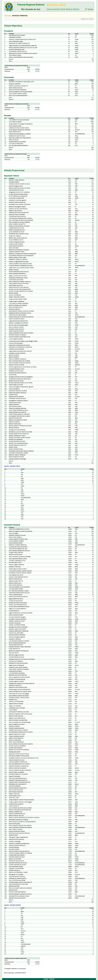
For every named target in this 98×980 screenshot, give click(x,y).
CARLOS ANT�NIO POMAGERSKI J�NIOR (21, 387)
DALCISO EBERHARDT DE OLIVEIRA (19, 764)
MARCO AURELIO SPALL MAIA (17, 258)
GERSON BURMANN (15, 786)
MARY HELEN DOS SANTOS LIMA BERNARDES (22, 822)
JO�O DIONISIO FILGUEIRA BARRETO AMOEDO (23, 46)
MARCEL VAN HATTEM (15, 211)
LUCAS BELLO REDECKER (17, 198)
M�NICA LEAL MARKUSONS (17, 718)
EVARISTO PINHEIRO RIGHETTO (18, 780)
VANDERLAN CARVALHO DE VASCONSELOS (22, 684)
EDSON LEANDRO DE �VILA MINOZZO (20, 770)
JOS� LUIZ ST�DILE (15, 236)
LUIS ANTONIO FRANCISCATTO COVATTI (21, 218)
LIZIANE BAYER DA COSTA (16, 228)
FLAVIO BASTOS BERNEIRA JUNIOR (19, 607)
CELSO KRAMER (14, 533)
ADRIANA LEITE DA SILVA (16, 371)
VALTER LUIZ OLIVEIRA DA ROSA (18, 443)
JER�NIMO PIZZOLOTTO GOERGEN (19, 192)
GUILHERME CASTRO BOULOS (18, 52)
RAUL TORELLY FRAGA (16, 829)
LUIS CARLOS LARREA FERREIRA (19, 304)
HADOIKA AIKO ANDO (15, 403)
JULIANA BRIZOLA (14, 611)
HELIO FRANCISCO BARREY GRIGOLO (20, 282)
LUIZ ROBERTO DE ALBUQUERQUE (19, 120)
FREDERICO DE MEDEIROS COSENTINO (21, 347)
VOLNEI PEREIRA (14, 847)
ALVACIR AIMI (13, 375)
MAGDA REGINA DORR (15, 418)
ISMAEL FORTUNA (14, 794)
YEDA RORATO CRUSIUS (16, 246)
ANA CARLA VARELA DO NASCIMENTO (20, 138)
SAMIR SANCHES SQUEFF (16, 331)
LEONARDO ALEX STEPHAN (17, 708)
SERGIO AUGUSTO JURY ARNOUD (19, 287)
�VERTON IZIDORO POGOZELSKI (19, 651)
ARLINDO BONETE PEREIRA (17, 635)
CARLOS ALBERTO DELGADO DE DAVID (20, 264)
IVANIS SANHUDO (14, 405)
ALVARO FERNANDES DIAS (17, 50)
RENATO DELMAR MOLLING (17, 230)
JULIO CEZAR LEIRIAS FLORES (18, 94)
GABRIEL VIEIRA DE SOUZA (17, 621)
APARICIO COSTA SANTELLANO (18, 687)
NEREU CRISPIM (14, 270)
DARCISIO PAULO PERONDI (17, 215)
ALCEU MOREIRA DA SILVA (17, 232)
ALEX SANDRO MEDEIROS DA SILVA (19, 551)
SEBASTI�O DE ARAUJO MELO (18, 569)
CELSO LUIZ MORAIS (15, 295)
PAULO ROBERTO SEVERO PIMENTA (19, 222)
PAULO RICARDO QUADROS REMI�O (20, 557)
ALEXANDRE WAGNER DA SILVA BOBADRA (21, 256)
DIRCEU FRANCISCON (15, 579)
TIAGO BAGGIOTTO (14, 649)
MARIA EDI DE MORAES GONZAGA (19, 250)
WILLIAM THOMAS (14, 849)
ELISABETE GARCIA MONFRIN (18, 619)
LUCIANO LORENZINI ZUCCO (17, 561)
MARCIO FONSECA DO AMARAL (18, 305)
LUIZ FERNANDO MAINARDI (17, 673)
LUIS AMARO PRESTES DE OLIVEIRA (19, 416)
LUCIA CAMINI (13, 710)
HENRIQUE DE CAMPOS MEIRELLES (19, 43)
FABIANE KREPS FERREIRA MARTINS (20, 782)
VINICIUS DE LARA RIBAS (16, 633)
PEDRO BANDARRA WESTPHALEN (19, 272)
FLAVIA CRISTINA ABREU (16, 343)
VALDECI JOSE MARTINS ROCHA (18, 577)
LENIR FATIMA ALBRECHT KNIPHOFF (19, 414)
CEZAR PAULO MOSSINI (16, 661)
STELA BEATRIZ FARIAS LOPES (18, 559)
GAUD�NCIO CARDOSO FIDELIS (18, 401)
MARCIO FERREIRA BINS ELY (17, 814)
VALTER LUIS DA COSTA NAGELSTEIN (20, 289)
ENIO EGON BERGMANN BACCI (18, 778)
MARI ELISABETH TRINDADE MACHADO (20, 426)
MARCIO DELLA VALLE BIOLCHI (18, 238)
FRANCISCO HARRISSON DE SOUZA (19, 345)
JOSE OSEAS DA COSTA (16, 286)
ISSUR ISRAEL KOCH (15, 796)
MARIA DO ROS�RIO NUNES (17, 207)
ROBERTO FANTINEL (15, 567)
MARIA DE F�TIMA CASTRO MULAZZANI (21, 714)
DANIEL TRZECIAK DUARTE (17, 297)
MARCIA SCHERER (14, 422)
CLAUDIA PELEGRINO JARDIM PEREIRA (20, 571)
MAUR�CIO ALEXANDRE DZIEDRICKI (20, 205)
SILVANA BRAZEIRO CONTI (17, 369)
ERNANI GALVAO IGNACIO (16, 397)
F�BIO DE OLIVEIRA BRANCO (18, 609)
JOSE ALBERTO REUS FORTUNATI (19, 284)
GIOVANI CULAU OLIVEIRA (17, 349)
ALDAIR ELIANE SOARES (16, 244)
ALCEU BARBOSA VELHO (16, 240)
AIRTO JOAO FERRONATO (16, 742)
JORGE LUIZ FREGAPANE (16, 702)
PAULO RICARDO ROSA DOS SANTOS (20, 363)
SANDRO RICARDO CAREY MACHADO (20, 647)
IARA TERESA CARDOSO (16, 792)
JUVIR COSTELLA (14, 806)
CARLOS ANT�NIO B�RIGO (17, 637)
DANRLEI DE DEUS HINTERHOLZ (18, 209)
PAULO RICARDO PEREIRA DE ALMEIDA (20, 828)
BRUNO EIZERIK (14, 293)
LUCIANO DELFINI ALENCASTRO (18, 547)
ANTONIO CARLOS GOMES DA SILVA (19, 184)
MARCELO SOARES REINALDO (18, 545)
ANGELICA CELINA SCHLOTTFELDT (19, 754)
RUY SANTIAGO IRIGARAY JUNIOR (19, 591)
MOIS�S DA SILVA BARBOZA (17, 430)
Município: (8, 16)
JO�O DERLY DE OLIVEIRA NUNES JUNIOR (21, 268)
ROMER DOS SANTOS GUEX (17, 136)
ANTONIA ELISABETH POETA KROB (19, 756)
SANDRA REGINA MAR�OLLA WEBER (20, 134)
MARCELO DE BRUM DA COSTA (18, 420)
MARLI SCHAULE (14, 140)
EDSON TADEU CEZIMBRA (16, 772)
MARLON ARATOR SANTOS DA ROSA (20, 188)
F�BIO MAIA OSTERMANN (17, 665)
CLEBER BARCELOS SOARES (17, 142)
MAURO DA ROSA (14, 428)
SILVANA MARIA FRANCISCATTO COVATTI (21, 732)
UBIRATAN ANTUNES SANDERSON (19, 213)
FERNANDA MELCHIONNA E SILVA (19, 234)
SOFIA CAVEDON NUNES (16, 615)
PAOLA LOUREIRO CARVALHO (18, 359)
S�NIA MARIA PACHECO (16, 599)
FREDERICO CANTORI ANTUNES (18, 663)
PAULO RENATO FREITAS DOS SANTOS (20, 826)
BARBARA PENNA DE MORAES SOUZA (20, 313)
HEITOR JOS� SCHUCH (16, 186)
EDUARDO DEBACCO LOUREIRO (18, 774)
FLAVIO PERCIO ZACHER (16, 280)
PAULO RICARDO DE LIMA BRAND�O (20, 722)
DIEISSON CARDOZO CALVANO (18, 391)
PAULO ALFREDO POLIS (16, 307)
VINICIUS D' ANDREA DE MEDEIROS (19, 844)
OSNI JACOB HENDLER (16, 585)
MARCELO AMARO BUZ (16, 812)
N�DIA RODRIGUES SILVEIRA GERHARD (21, 613)
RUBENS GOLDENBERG (16, 440)
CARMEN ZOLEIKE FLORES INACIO (19, 128)
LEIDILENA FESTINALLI (16, 671)
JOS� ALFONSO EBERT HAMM (18, 299)
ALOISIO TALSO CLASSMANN (17, 746)
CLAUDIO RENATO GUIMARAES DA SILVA (21, 266)
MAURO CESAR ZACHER (16, 716)
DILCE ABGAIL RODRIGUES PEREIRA (20, 130)
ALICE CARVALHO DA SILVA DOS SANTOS (21, 744)
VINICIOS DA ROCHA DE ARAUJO (18, 597)
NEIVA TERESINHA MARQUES (17, 643)
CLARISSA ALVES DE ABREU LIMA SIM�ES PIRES (23, 341)
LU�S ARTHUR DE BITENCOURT (18, 321)
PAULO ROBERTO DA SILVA (17, 724)
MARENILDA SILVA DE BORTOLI (18, 675)
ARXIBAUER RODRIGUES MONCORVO (20, 379)
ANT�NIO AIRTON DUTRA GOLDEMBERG (21, 377)
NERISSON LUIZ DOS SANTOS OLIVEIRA (21, 432)
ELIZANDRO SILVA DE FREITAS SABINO (20, 573)
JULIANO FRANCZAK (15, 623)
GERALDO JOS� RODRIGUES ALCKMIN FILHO (22, 40)
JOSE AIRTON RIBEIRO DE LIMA (18, 549)
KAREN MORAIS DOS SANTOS (18, 412)
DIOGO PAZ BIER (14, 248)
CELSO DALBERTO (14, 389)
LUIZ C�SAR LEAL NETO (16, 575)
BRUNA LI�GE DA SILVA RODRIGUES (20, 690)
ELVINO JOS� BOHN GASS (17, 242)
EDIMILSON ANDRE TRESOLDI (18, 393)
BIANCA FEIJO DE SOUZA (16, 381)
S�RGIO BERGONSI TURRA (17, 734)
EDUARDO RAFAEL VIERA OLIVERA (19, 698)
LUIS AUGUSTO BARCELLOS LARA (19, 712)
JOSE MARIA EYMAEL (15, 55)
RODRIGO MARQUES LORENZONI (19, 631)
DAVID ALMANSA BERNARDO (17, 274)
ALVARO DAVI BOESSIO (16, 748)
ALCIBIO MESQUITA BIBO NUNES (18, 194)
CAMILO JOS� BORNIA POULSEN (19, 262)
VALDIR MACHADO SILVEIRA (17, 442)
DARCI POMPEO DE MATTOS (17, 224)
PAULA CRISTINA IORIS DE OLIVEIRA (19, 361)
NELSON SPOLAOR (14, 824)
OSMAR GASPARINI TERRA (17, 252)
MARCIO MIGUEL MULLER (16, 816)
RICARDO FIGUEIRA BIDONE (17, 679)
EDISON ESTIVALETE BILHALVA (18, 603)
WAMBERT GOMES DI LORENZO (18, 259)
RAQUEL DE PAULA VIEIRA (17, 365)
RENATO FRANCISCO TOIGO (17, 436)
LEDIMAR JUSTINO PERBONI (17, 353)
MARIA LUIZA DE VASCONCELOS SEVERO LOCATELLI (24, 818)
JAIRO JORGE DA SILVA (16, 88)
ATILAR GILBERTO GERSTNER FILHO (20, 337)
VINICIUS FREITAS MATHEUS (17, 846)
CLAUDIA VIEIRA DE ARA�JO (17, 617)
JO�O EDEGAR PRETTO (16, 581)
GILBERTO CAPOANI (15, 639)
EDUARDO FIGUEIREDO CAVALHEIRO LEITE (22, 82)
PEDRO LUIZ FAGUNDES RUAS (18, 605)
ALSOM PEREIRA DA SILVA (17, 657)
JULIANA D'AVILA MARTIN (16, 804)
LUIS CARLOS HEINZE (15, 122)
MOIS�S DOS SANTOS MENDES (18, 627)
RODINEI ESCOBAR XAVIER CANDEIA (20, 438)
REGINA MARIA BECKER (16, 645)
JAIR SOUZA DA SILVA (15, 407)
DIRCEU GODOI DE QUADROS (18, 768)
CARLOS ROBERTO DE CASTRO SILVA (20, 692)
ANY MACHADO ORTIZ (15, 563)
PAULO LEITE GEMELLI (16, 537)
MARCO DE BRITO (14, 355)
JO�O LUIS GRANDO (15, 706)
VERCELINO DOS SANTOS (16, 839)
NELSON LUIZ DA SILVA (16, 555)
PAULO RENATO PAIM (15, 126)
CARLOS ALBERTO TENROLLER (18, 762)
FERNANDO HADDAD (15, 37)
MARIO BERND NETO (15, 132)
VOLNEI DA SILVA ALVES (16, 601)
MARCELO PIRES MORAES (17, 180)
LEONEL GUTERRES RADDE (17, 625)
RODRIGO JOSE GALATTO (16, 329)
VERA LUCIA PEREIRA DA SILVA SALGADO (21, 57)
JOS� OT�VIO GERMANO (17, 301)
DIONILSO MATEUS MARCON (17, 202)
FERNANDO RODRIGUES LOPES (18, 278)
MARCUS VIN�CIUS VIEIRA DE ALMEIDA (21, 531)
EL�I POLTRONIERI (15, 776)
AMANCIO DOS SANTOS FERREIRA (19, 750)
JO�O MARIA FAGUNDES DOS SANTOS (20, 351)
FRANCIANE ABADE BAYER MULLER (19, 593)
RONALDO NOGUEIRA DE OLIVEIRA (19, 226)
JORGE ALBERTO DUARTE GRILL (18, 539)
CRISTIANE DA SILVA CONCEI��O (19, 694)
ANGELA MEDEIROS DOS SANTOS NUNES (21, 333)
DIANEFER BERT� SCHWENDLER (19, 766)
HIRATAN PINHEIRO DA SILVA (17, 535)
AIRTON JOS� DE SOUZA (16, 655)
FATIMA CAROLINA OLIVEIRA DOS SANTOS (21, 317)
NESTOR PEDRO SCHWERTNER (18, 720)
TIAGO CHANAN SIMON (16, 595)
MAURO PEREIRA (14, 357)
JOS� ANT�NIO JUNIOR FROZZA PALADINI (21, 800)
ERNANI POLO (13, 700)
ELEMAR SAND (13, 395)
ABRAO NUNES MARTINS (16, 738)
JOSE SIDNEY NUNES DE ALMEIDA (19, 669)
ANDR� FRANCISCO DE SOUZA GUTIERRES (22, 659)
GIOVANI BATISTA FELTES (16, 190)
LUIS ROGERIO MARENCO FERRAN (19, 641)
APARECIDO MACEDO (15, 685)
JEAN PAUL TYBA (14, 798)
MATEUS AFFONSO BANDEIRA (18, 90)
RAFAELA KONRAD (14, 726)
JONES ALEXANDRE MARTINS (18, 409)
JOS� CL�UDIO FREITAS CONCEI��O (21, 802)
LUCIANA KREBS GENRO (16, 589)
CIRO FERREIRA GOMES (16, 42)
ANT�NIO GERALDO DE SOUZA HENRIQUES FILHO (24, 758)
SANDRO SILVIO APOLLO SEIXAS (18, 730)
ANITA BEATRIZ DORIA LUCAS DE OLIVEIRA (21, 311)
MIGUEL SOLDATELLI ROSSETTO (18, 86)
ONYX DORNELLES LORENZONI (18, 196)
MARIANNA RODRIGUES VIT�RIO (19, 820)
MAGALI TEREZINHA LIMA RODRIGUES (20, 810)
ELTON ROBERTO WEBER (16, 541)
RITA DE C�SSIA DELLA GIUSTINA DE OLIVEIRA (23, 367)
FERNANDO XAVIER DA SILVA (17, 399)
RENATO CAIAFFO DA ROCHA (17, 629)
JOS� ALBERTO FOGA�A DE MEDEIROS (21, 124)
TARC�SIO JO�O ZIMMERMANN (18, 837)
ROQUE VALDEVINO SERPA (17, 831)
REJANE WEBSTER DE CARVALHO (19, 434)
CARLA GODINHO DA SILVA (17, 760)
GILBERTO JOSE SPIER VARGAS (18, 667)
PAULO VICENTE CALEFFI (16, 327)
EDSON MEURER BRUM (16, 543)
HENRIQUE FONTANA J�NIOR (18, 200)
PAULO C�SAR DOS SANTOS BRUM (19, 677)
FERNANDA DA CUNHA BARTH (18, 784)
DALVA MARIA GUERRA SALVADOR (19, 696)
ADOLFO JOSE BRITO (15, 740)
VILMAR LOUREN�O (15, 842)
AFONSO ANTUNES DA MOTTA (18, 373)
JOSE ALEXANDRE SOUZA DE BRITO (19, 587)
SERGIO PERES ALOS (15, 583)
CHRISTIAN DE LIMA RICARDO (18, 315)
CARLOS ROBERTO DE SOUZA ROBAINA (21, 92)
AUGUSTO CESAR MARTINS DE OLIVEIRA (21, 291)
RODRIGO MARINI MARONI (17, 728)
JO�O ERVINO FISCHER (16, 704)
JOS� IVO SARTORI (15, 84)
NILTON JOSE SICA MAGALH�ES (18, 325)
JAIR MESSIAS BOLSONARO (17, 35)
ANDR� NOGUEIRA (15, 752)
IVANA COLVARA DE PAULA (17, 319)
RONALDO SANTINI (14, 309)
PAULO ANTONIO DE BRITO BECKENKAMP (21, 220)
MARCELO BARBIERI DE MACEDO (19, 323)
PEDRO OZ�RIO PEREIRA (17, 565)
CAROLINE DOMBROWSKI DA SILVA (19, 529)
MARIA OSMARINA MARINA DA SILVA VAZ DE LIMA (23, 48)
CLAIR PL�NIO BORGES (16, 339)
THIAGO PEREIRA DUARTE (17, 736)
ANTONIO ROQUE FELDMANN (17, 335)
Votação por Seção (87, 19)
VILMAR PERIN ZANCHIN (16, 553)
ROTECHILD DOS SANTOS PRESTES (19, 833)
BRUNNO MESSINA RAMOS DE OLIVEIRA (21, 383)
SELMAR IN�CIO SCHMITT (17, 682)
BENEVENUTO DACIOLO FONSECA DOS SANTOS (23, 53)
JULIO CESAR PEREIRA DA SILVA (18, 410)
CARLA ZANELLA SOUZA (16, 385)
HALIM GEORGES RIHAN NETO (18, 788)
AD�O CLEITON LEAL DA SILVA (18, 276)
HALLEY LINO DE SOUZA (16, 790)
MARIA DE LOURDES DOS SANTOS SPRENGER (22, 254)
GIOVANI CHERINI (14, 182)
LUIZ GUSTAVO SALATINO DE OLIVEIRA (20, 808)
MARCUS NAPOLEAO (15, 424)
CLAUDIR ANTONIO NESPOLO (17, 217)
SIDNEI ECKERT (14, 835)
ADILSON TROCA (14, 653)
